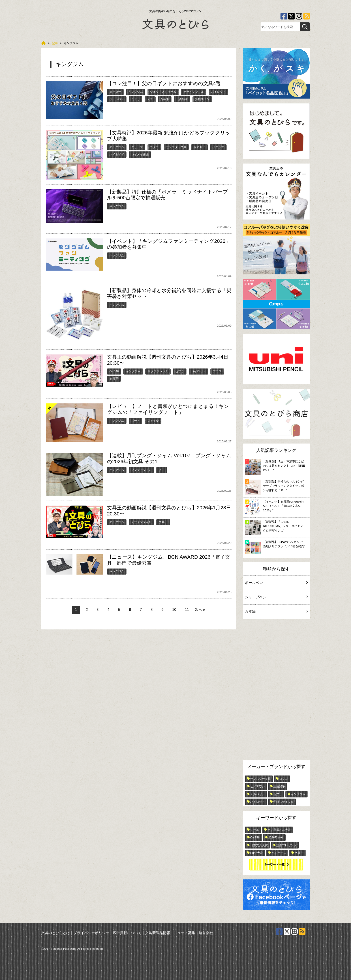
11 (187, 610)
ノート (136, 421)
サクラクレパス (158, 371)
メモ (150, 99)
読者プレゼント (286, 845)
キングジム (136, 92)
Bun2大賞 (257, 853)
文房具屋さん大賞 (279, 830)
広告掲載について (127, 933)
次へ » (200, 610)
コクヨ (154, 147)
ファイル (153, 421)
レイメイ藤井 (140, 154)
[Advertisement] (276, 690)
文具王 (114, 379)
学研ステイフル (284, 802)
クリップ (137, 147)
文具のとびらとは (56, 933)
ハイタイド (117, 154)
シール (255, 830)
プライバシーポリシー (91, 933)
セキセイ (199, 147)
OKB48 (114, 371)
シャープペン (276, 597)
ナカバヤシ (258, 794)
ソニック (218, 147)
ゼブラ (180, 371)
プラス (217, 371)
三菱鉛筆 (182, 99)
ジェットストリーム (163, 92)
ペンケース (279, 853)
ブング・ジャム (141, 470)
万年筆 (165, 99)
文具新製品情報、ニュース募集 (170, 933)
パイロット (218, 92)
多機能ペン (202, 99)
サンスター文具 (176, 147)
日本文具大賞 (259, 845)
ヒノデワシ (258, 786)
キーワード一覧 (274, 865)
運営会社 (206, 933)
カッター (115, 92)
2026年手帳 (276, 837)
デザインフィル (194, 92)
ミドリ (136, 99)
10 (174, 610)
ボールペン (117, 99)
